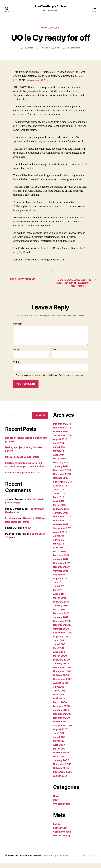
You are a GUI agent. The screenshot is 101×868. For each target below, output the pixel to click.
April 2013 (59, 506)
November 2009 (62, 630)
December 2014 (62, 429)
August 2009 (60, 642)
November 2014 (62, 433)
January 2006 (61, 766)
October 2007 (61, 727)
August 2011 (60, 584)
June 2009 (59, 650)
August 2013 (60, 491)
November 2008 (62, 677)
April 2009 (59, 657)
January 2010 (61, 622)
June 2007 (59, 742)
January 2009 (61, 669)
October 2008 (61, 680)
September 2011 (62, 580)
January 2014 (61, 472)
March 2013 (60, 510)
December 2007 (62, 719)
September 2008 (63, 684)
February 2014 (61, 468)
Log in (56, 829)
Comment (18, 329)
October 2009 (61, 634)
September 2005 (63, 777)
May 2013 (59, 503)
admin (30, 48)
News (56, 801)
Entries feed (60, 833)
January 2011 (61, 611)
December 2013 (62, 475)
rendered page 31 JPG (38, 81)
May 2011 (58, 595)
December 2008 (62, 673)
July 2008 (59, 692)
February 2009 (61, 665)
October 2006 (61, 758)
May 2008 (59, 700)
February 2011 (61, 607)
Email (55, 355)
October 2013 (61, 483)
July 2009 (59, 646)
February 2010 (61, 619)
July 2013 (59, 495)
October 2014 (61, 437)
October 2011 (61, 576)
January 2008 (61, 715)
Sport (56, 805)
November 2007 (62, 723)
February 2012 (61, 561)
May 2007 (59, 746)
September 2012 (62, 533)
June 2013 (59, 499)
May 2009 (59, 653)
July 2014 (59, 448)
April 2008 (59, 704)
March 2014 (60, 464)
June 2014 (59, 452)
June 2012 (59, 545)
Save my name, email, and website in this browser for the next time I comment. (50, 380)
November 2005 (62, 769)
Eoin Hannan (12, 523)
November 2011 (62, 572)
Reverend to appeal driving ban (23, 478)
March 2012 (60, 557)
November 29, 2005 (50, 48)
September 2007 (63, 731)
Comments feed (62, 837)
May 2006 (59, 762)
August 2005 (60, 781)
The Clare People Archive (50, 6)
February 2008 (61, 711)
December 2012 (62, 522)
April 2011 (59, 599)
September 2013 (62, 487)
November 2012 (62, 526)
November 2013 (62, 479)
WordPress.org (62, 841)
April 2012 (59, 553)
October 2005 (61, 773)
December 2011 (62, 568)
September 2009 (63, 638)
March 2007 (60, 754)
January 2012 (61, 564)
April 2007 (59, 750)
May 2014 (59, 456)
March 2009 (60, 661)
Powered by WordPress (58, 861)
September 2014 (62, 441)
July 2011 (58, 588)
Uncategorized (50, 28)
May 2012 (59, 549)
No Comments (74, 48)
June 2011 (59, 591)
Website (17, 367)
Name (17, 355)
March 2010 (60, 615)
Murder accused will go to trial (22, 462)
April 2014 (59, 460)
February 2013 (61, 514)
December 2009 (62, 626)
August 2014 (60, 445)
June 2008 (59, 696)
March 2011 (60, 603)
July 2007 (59, 738)
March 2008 (60, 708)
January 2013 (61, 518)
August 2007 (60, 735)
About (28, 533)
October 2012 (61, 530)
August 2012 (60, 537)
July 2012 (59, 541)
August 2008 (60, 688)
